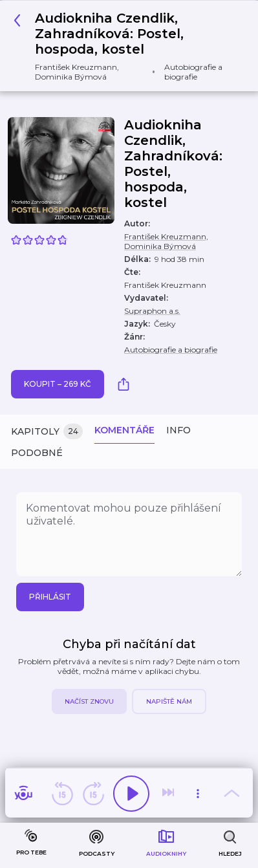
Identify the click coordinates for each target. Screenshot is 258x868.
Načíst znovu (89, 701)
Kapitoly (47, 432)
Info (178, 430)
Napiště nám (169, 701)
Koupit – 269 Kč (58, 384)
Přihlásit (50, 597)
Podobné (37, 453)
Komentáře (124, 430)
